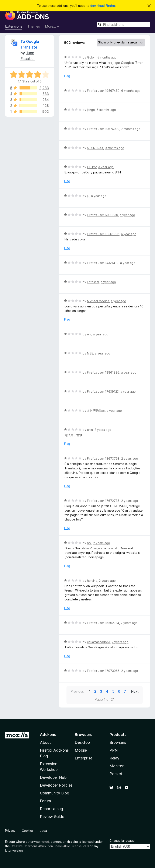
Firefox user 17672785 (103, 501)
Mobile (81, 750)
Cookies (28, 831)
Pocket (116, 774)
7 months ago (131, 129)
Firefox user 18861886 (103, 372)
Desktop (82, 742)
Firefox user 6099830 (103, 215)
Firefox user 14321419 (103, 263)
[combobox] (123, 24)
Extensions (14, 26)
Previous (77, 691)
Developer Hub (53, 777)
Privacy (10, 831)
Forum (45, 801)
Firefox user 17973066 (103, 671)
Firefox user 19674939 (103, 129)
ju (88, 196)
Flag (67, 76)
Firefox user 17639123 (103, 391)
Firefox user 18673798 (103, 458)
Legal (44, 831)
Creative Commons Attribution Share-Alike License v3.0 (50, 846)
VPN (114, 750)
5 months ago (107, 57)
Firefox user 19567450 (103, 91)
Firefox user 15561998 (103, 234)
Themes (34, 26)
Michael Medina (98, 301)
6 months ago (131, 91)
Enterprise (84, 758)
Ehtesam (93, 282)
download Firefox (103, 6)
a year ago (106, 167)
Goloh (91, 57)
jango (91, 110)
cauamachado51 (99, 642)
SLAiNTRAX (95, 148)
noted (45, 842)
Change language (122, 841)
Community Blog (55, 793)
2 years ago (103, 430)
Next (135, 691)
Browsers (118, 742)
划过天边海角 (96, 411)
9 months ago (115, 148)
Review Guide (52, 817)
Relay (114, 758)
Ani (89, 334)
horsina (92, 581)
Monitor (117, 766)
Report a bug (51, 809)
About (45, 742)
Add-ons (48, 735)
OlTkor (92, 167)
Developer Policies (56, 785)
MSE (90, 353)
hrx (89, 543)
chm (90, 430)
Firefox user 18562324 (103, 623)
